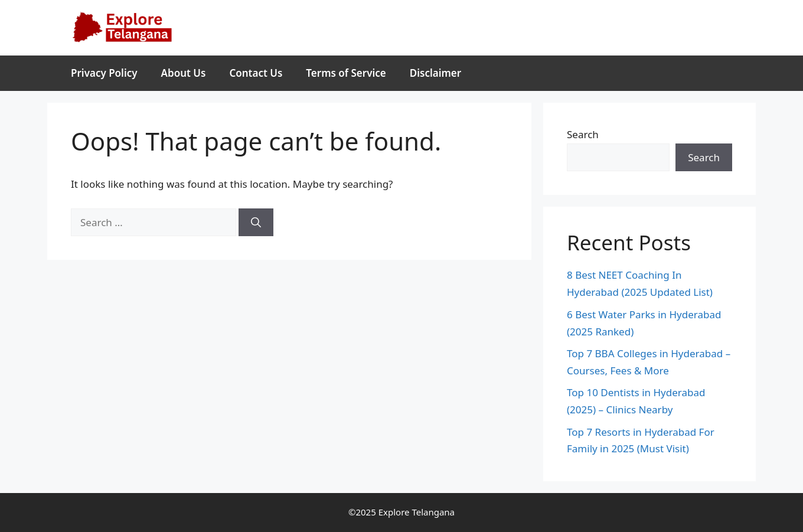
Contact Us (256, 73)
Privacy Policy (104, 73)
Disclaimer (435, 73)
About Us (184, 73)
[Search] (256, 223)
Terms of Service (346, 73)
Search (583, 134)
